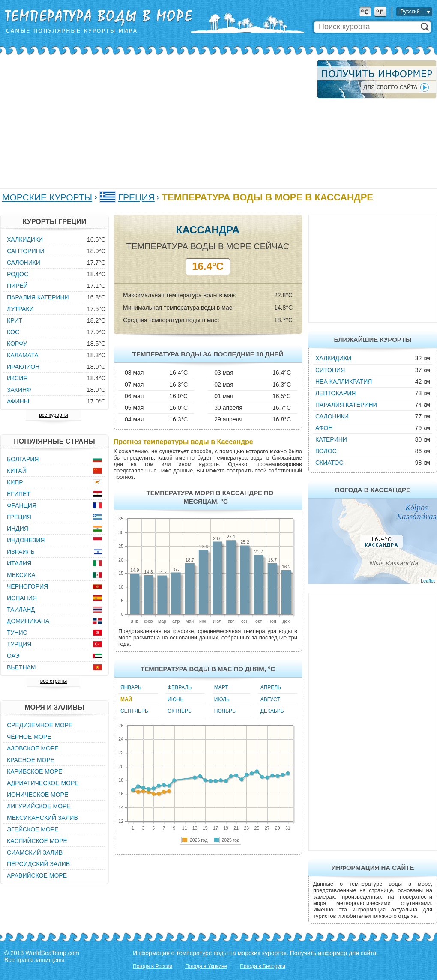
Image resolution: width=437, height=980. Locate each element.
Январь (131, 687)
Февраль (180, 687)
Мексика (21, 575)
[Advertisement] (138, 120)
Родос (18, 274)
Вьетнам (21, 667)
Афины (18, 401)
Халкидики (333, 358)
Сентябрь (134, 711)
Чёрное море (29, 737)
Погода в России (153, 966)
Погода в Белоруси (263, 966)
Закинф (19, 390)
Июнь (175, 699)
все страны (54, 681)
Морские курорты (47, 197)
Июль (222, 699)
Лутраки (20, 309)
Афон (324, 428)
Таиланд (21, 610)
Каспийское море (37, 841)
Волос (326, 451)
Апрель (271, 687)
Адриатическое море (43, 783)
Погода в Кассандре (373, 490)
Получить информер (319, 953)
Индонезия (26, 540)
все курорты (53, 415)
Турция (19, 644)
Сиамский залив (35, 852)
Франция (22, 505)
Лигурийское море (39, 806)
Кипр (15, 482)
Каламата (23, 355)
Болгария (23, 459)
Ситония (330, 370)
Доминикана (28, 621)
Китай (17, 471)
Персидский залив (38, 864)
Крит (15, 320)
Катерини (331, 439)
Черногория (27, 586)
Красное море (31, 760)
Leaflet (428, 581)
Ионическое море (37, 795)
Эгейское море (33, 829)
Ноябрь (225, 711)
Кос (13, 332)
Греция (136, 197)
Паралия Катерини (346, 405)
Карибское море (34, 771)
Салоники (332, 416)
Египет (19, 494)
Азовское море (33, 748)
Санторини (26, 251)
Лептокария (335, 393)
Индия (18, 529)
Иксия (17, 378)
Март (221, 687)
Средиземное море (40, 725)
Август (270, 699)
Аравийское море (37, 875)
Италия (19, 563)
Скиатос (329, 463)
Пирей (17, 286)
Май (126, 699)
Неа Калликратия (344, 382)
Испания (22, 598)
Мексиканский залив (42, 818)
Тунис (17, 633)
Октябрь (180, 711)
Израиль (21, 552)
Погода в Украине (206, 966)
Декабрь (272, 711)
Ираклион (23, 367)
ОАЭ (13, 656)
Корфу (17, 344)
